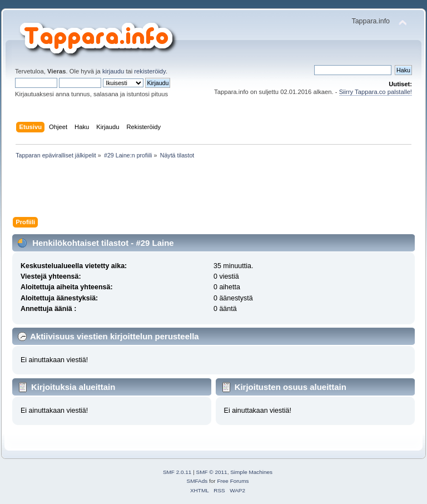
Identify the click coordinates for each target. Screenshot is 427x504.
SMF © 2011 (212, 472)
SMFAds (197, 481)
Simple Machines (251, 472)
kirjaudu (113, 71)
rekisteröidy (150, 71)
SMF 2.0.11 (177, 472)
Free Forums (233, 481)
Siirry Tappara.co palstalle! (376, 92)
